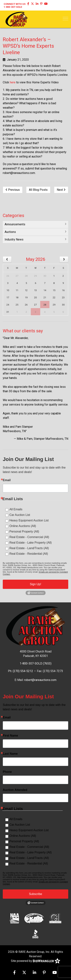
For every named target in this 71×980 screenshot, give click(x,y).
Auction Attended (15, 790)
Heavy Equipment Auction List (29, 520)
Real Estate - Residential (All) (29, 554)
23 (63, 297)
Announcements (15, 224)
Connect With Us (15, 4)
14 (45, 290)
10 (8, 290)
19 (26, 297)
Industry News (14, 239)
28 (26, 276)
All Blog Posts (38, 190)
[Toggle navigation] (65, 19)
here (13, 82)
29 (35, 276)
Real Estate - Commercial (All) (29, 537)
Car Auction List (20, 515)
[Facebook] (28, 4)
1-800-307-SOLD (13, 7)
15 (54, 290)
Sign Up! (35, 584)
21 (45, 297)
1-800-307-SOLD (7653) (36, 663)
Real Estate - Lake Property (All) (31, 543)
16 (63, 290)
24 (8, 305)
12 (26, 290)
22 (54, 297)
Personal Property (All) (24, 531)
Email (7, 480)
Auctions (10, 232)
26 (8, 276)
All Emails (16, 509)
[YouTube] (46, 4)
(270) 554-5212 (23, 671)
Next (61, 190)
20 (35, 297)
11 (17, 290)
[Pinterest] (41, 4)
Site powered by (36, 961)
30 (45, 276)
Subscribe (35, 894)
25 (17, 305)
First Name (10, 736)
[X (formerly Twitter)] (32, 4)
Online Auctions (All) (23, 526)
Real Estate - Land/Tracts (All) (29, 548)
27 (17, 276)
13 (35, 290)
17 (8, 297)
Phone (7, 772)
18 (17, 297)
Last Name (10, 754)
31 (8, 312)
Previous (13, 190)
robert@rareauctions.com (40, 680)
